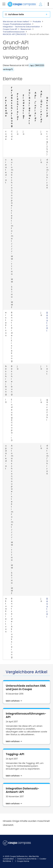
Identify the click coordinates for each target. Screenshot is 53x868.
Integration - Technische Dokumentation (21, 27)
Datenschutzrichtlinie (27, 859)
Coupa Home (23, 861)
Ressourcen (26, 29)
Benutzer (47, 321)
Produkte (37, 22)
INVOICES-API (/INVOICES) (15, 34)
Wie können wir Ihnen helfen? (16, 22)
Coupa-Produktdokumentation (17, 24)
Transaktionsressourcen (14, 32)
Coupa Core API (10, 29)
